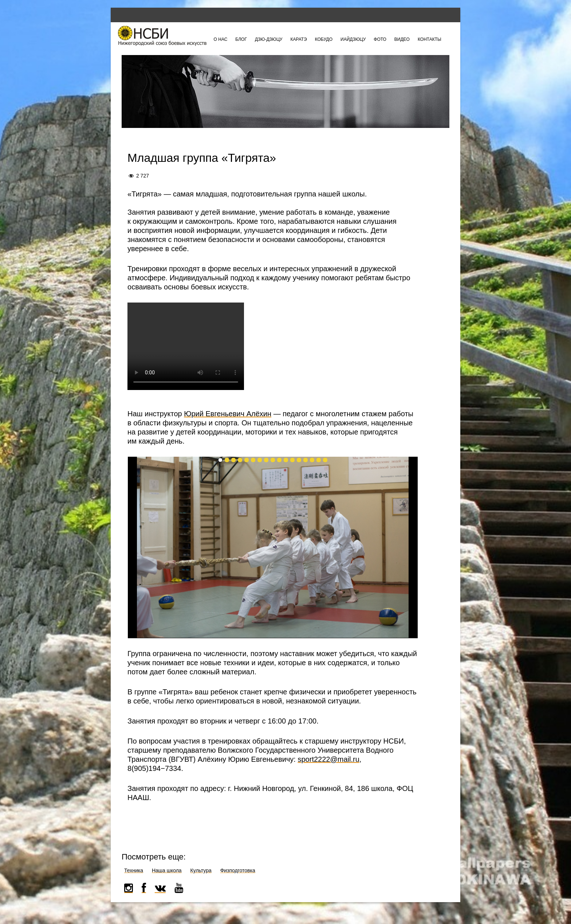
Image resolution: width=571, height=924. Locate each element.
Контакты (430, 39)
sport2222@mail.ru (328, 759)
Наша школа (167, 870)
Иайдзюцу (353, 39)
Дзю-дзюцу (269, 39)
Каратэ (298, 39)
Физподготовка (238, 870)
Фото (380, 39)
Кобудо (324, 39)
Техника (134, 870)
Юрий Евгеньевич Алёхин (228, 414)
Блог (241, 39)
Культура (201, 870)
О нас (221, 39)
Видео (402, 39)
